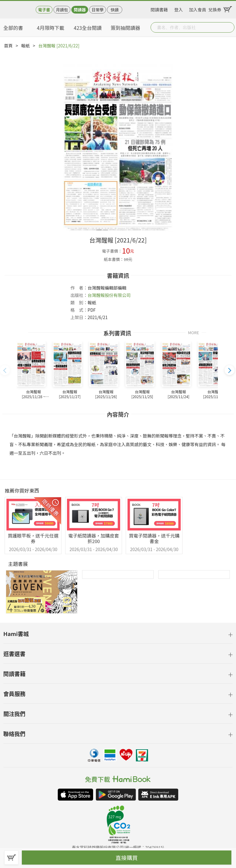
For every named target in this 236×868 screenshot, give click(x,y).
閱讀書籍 (159, 9)
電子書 (44, 10)
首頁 (8, 46)
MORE (194, 332)
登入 (179, 9)
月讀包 (62, 10)
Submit (229, 27)
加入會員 (198, 9)
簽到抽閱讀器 (125, 28)
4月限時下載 (51, 28)
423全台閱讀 (88, 28)
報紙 (26, 46)
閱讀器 (80, 10)
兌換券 (215, 9)
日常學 (98, 10)
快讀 (115, 10)
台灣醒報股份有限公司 (109, 295)
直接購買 (127, 858)
